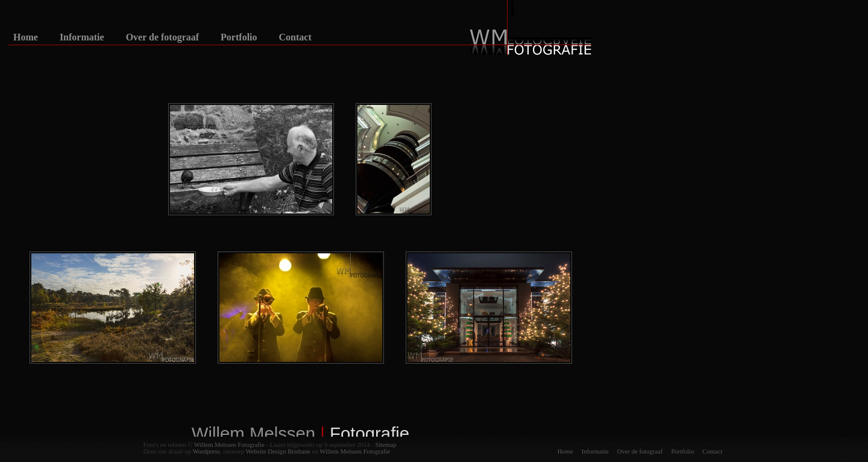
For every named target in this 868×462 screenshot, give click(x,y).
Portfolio (239, 37)
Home (26, 37)
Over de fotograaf (162, 37)
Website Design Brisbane (278, 451)
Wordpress (206, 451)
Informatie (82, 37)
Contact (295, 37)
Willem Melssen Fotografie (229, 445)
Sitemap (385, 445)
